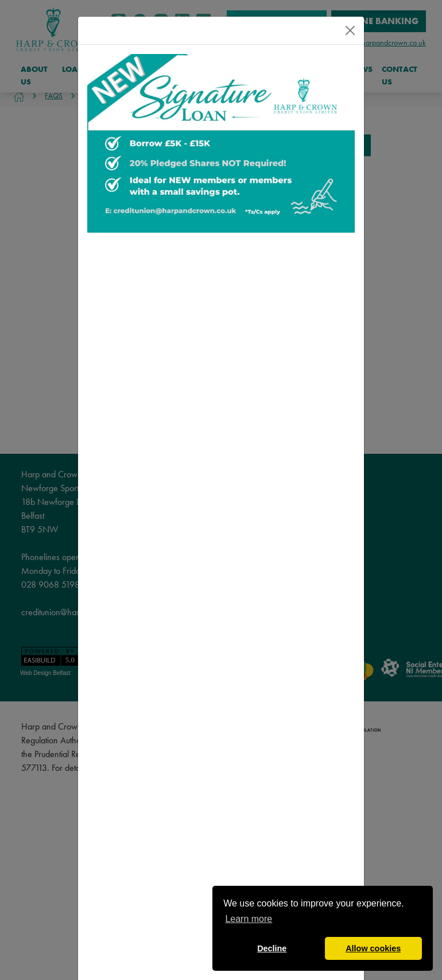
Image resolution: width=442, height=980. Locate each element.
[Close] (350, 30)
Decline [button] (272, 948)
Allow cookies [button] (373, 948)
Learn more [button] (249, 919)
